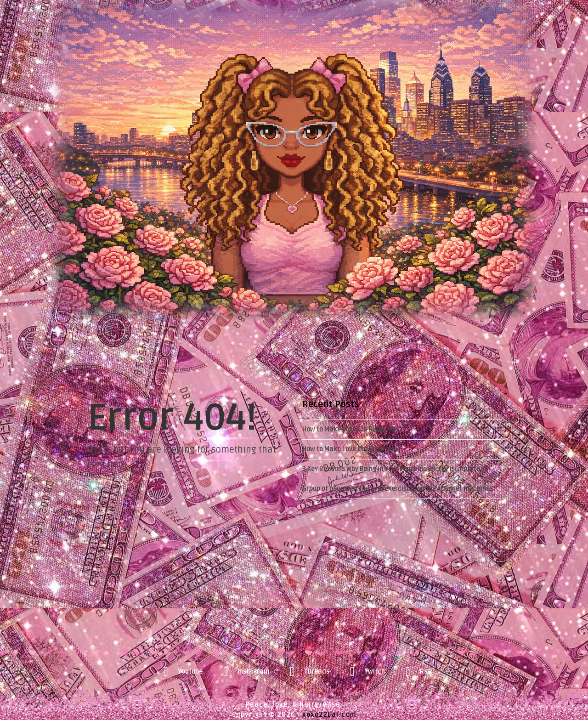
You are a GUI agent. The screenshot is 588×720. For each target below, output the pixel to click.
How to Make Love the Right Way (351, 449)
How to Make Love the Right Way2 (352, 429)
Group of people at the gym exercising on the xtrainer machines (398, 489)
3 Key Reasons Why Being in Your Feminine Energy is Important (395, 469)
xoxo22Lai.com (329, 715)
